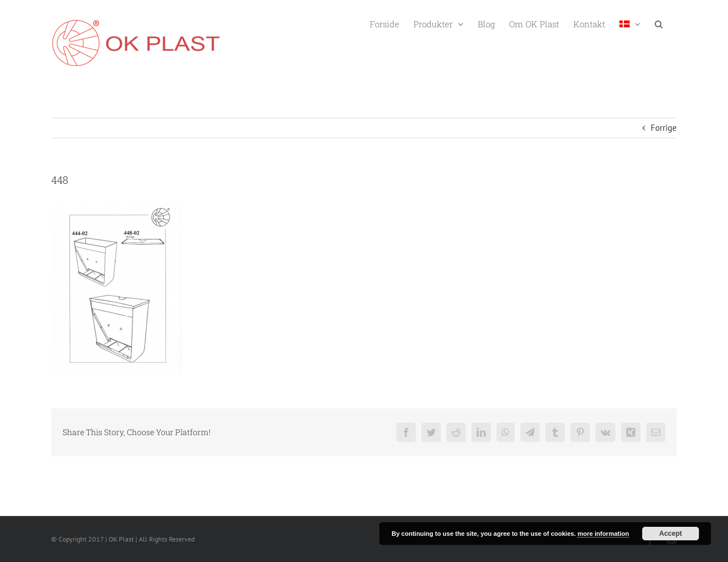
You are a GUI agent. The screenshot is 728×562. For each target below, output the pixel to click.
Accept (671, 534)
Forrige (664, 128)
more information (603, 534)
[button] (659, 23)
